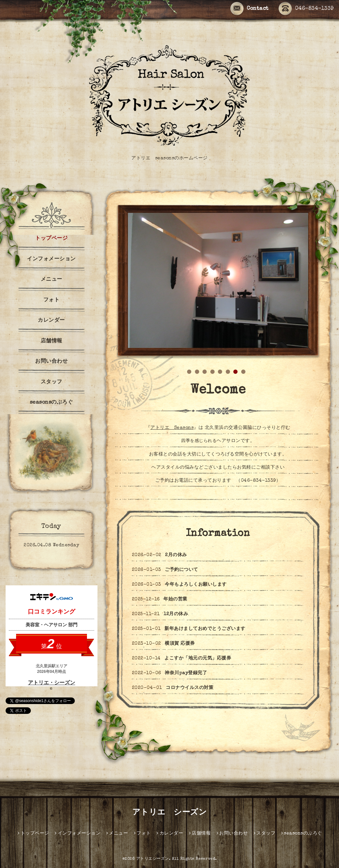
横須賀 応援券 (180, 644)
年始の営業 (175, 599)
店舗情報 (52, 341)
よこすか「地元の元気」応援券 (198, 658)
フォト (52, 300)
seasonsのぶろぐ (52, 403)
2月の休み (176, 555)
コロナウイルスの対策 (190, 688)
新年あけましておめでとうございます (205, 629)
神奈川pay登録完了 (186, 673)
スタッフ (52, 382)
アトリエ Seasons (172, 428)
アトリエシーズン (153, 859)
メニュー (52, 280)
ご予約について (181, 570)
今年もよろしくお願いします (196, 585)
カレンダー (51, 321)
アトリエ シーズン (170, 813)
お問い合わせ (51, 362)
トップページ (51, 239)
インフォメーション (51, 259)
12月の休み (176, 614)
